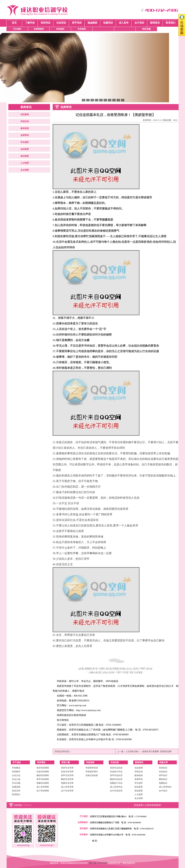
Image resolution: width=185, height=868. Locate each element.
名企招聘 (25, 170)
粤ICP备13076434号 (99, 863)
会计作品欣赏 (116, 791)
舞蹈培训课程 (43, 775)
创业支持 (16, 791)
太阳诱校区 (39, 29)
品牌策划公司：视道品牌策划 (121, 863)
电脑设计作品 (116, 783)
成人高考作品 (116, 787)
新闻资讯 (155, 23)
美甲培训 (77, 23)
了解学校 (30, 23)
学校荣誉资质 (92, 768)
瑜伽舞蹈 (92, 23)
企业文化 (16, 775)
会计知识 (163, 791)
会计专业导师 (67, 791)
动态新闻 (25, 114)
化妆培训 (61, 23)
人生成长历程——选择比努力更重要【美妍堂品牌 (149, 751)
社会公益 (16, 779)
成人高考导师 (67, 787)
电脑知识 (163, 783)
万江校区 (17, 29)
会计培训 (139, 23)
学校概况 (16, 768)
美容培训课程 (43, 768)
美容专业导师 (67, 768)
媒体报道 (25, 128)
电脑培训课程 (43, 783)
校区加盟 (146, 29)
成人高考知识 (165, 787)
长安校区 (82, 29)
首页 (14, 23)
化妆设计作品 (116, 772)
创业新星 (25, 149)
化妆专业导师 (67, 772)
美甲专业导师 (67, 775)
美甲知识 (163, 775)
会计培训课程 (43, 791)
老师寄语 (25, 135)
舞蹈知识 (163, 779)
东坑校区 (60, 29)
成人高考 (124, 23)
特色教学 (16, 772)
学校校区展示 (92, 772)
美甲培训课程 (43, 779)
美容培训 (46, 23)
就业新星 (25, 156)
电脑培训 (108, 23)
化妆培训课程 (43, 772)
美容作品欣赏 (116, 768)
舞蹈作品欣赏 (116, 779)
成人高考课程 (43, 787)
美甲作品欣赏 (116, 775)
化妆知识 (163, 772)
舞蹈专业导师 (67, 779)
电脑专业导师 (67, 783)
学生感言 (25, 142)
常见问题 (16, 783)
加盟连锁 (16, 787)
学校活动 (25, 121)
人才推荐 (25, 163)
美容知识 (163, 768)
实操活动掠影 (92, 775)
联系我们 (171, 23)
